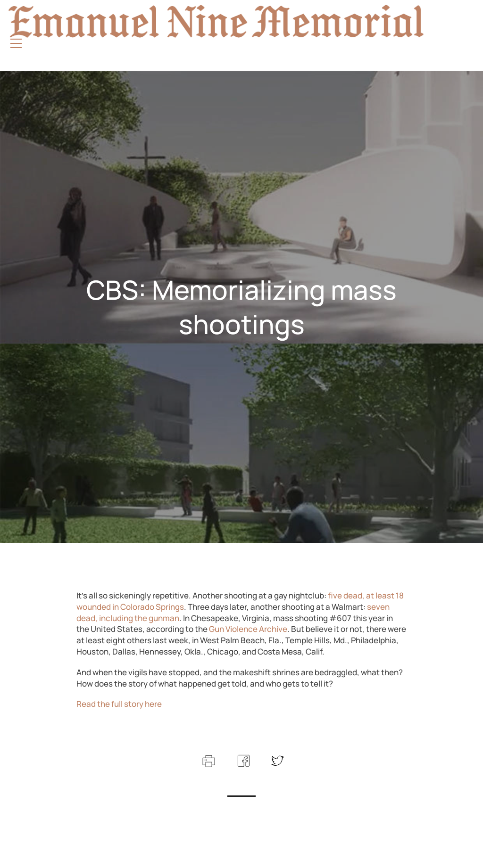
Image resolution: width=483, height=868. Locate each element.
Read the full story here (119, 704)
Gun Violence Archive (248, 629)
